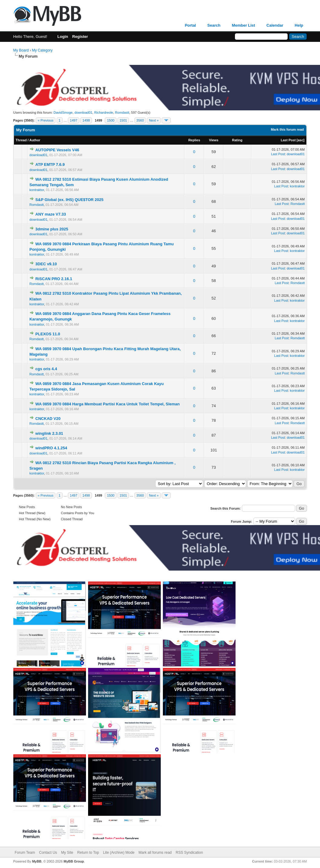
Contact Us (48, 853)
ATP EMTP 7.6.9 (50, 164)
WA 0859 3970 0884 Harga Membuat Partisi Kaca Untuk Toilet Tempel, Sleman (108, 404)
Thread (21, 140)
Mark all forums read (155, 853)
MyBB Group (74, 861)
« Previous (46, 120)
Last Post (288, 140)
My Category (42, 50)
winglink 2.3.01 (49, 433)
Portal (190, 25)
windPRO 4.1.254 (51, 448)
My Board (21, 50)
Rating (237, 140)
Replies (194, 140)
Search (214, 25)
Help (299, 25)
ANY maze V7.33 (51, 214)
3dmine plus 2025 (52, 229)
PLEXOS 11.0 (48, 334)
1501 (123, 120)
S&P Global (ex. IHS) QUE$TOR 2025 (69, 200)
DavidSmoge (63, 112)
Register (80, 37)
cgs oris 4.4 (46, 369)
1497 (74, 120)
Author (35, 140)
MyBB (37, 861)
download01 (83, 112)
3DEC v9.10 (46, 264)
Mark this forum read (287, 129)
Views (214, 140)
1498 (86, 120)
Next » (154, 120)
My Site (67, 853)
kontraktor (37, 190)
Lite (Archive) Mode (119, 853)
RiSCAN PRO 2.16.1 (54, 279)
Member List (244, 25)
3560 (140, 120)
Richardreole (104, 112)
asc (300, 140)
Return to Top (88, 853)
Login (63, 37)
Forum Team (25, 853)
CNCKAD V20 (48, 419)
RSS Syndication (189, 853)
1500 (111, 120)
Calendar (275, 25)
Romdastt (122, 112)
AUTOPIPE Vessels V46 (57, 150)
